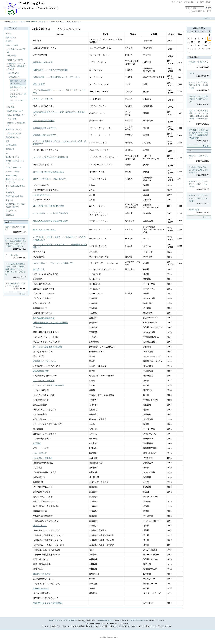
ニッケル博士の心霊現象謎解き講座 (49, 206)
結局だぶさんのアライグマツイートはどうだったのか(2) (199, 186)
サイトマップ (177, 2)
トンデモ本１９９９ (42, 195)
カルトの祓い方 (40, 453)
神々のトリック (40, 526)
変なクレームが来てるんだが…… (199, 159)
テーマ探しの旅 (16, 257)
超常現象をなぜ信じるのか (45, 361)
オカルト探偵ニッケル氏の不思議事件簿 (51, 213)
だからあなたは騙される (44, 318)
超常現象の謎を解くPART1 (45, 128)
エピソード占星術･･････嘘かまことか (50, 179)
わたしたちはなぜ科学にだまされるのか (51, 221)
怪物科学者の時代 (41, 588)
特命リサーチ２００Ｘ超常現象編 (48, 603)
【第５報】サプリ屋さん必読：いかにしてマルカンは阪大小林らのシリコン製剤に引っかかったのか (199, 117)
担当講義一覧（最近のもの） (199, 65)
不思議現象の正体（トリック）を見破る (51, 323)
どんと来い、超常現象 (43, 458)
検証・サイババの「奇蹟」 (45, 229)
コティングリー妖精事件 (44, 121)
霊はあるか (38, 327)
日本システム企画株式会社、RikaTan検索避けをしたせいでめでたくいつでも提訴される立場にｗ (16, 244)
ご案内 (199, 75)
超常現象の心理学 (41, 371)
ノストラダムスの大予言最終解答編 (49, 385)
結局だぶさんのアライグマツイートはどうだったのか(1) (199, 200)
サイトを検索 (185, 6)
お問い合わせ (205, 2)
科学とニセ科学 (18, 21)
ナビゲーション (12, 28)
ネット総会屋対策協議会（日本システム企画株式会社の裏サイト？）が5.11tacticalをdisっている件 (16, 271)
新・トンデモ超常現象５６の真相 (48, 347)
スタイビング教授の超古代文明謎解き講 (51, 157)
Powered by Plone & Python (107, 637)
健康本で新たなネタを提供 (16, 230)
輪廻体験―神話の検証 (43, 62)
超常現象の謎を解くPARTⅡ (45, 135)
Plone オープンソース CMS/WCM (63, 620)
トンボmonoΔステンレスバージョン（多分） (16, 286)
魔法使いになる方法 (42, 574)
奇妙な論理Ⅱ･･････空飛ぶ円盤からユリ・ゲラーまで (56, 77)
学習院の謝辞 (199, 211)
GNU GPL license (138, 620)
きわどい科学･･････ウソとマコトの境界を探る (53, 263)
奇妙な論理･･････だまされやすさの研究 (51, 70)
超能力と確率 (39, 84)
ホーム (8, 33)
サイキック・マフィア (43, 99)
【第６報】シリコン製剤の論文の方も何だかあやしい (199, 101)
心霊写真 (37, 443)
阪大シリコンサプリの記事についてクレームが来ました (199, 86)
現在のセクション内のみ (202, 11)
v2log (191, 151)
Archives (9, 222)
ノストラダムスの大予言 (44, 381)
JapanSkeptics (31, 21)
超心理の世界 (39, 269)
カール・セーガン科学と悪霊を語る (49, 172)
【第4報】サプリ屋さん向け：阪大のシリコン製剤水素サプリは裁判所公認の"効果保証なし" (199, 136)
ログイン (206, 18)
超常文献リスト (45, 21)
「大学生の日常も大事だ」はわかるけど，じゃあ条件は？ (199, 171)
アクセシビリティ (191, 2)
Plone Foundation (105, 620)
